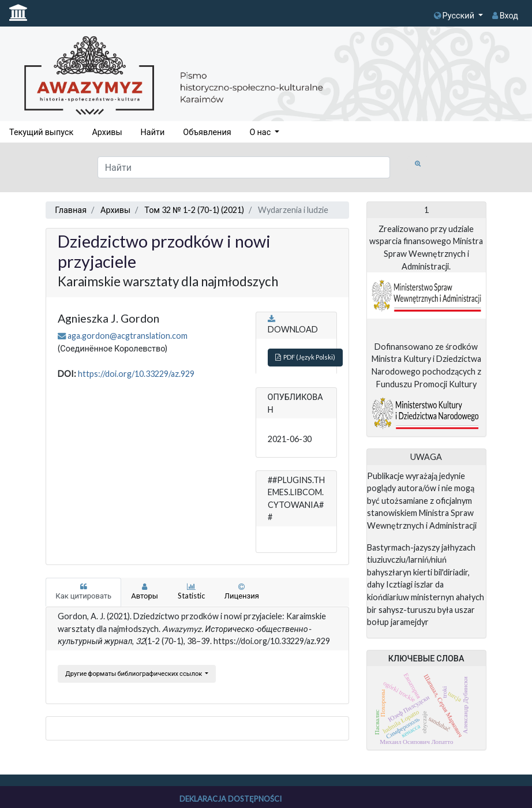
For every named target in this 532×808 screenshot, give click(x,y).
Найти (153, 132)
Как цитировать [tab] (83, 592)
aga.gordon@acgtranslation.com (128, 336)
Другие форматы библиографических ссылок (134, 673)
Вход (505, 15)
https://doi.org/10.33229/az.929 (136, 374)
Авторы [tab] (145, 592)
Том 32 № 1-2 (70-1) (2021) (194, 210)
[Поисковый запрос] (244, 167)
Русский (455, 15)
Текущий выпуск (41, 132)
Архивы (107, 132)
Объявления (207, 132)
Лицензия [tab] (242, 592)
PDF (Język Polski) (305, 357)
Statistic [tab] (191, 592)
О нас (261, 132)
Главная (71, 210)
